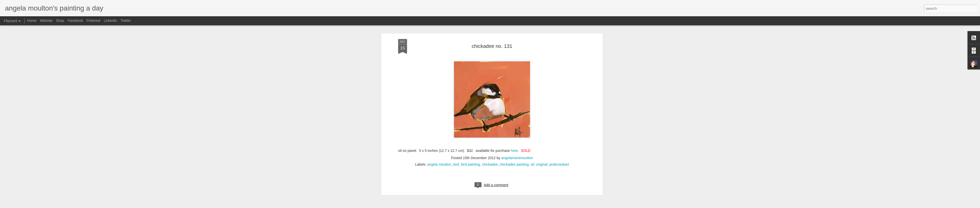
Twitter (126, 21)
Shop (60, 21)
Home (32, 21)
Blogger (526, 205)
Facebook (75, 21)
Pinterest (93, 21)
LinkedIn (110, 21)
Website (46, 21)
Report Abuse (540, 205)
